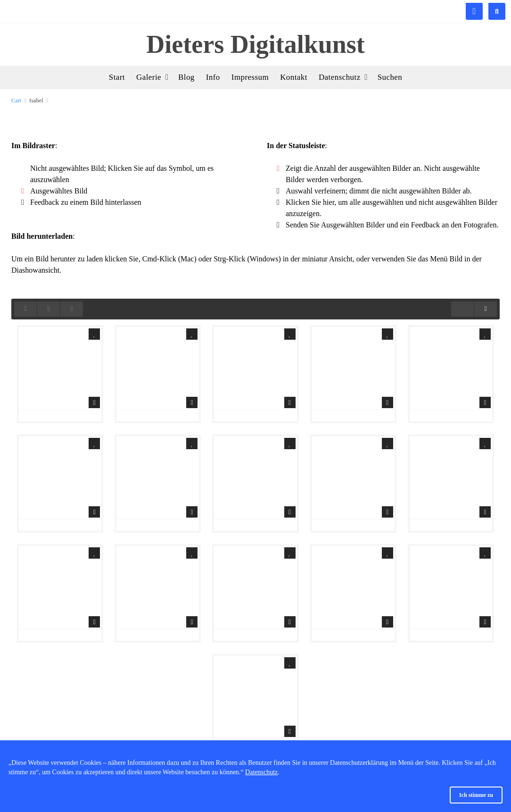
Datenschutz (261, 772)
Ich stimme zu (476, 795)
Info (213, 77)
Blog (186, 77)
